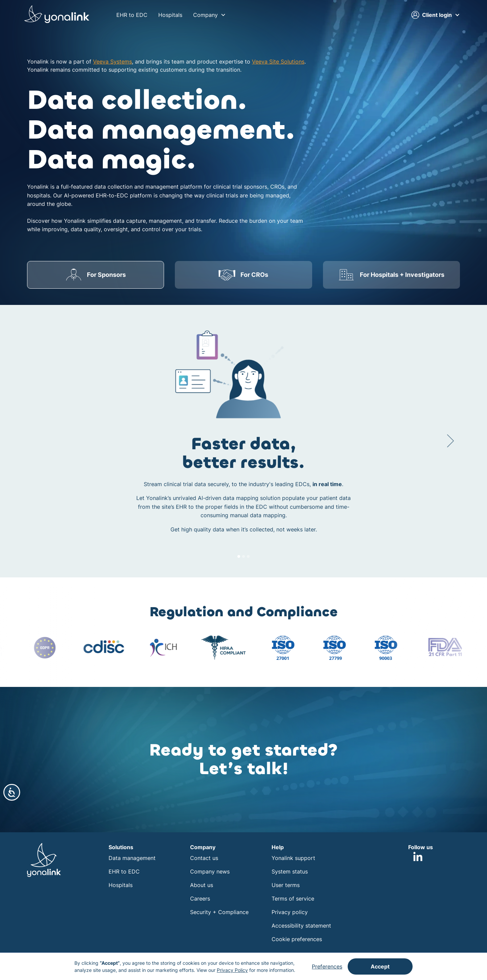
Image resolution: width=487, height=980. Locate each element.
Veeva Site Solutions (278, 62)
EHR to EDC (132, 15)
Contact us (204, 858)
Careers (200, 899)
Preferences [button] (327, 966)
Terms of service (293, 899)
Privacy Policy (232, 970)
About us (202, 885)
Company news (210, 871)
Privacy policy (290, 912)
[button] (210, 15)
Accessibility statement (301, 926)
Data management (132, 858)
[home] (57, 15)
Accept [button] (380, 966)
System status (290, 871)
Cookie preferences (297, 939)
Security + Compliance (219, 912)
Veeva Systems (112, 62)
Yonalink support (293, 858)
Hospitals (170, 15)
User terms (286, 885)
